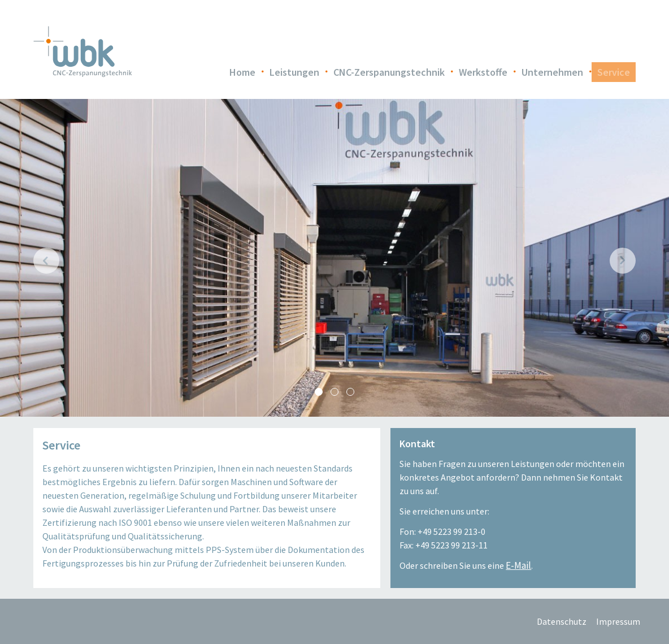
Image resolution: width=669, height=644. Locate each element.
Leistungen (294, 72)
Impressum (618, 621)
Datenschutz (558, 621)
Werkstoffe (483, 72)
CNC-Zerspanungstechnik (389, 72)
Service (614, 72)
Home (242, 72)
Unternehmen (552, 72)
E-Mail (518, 565)
